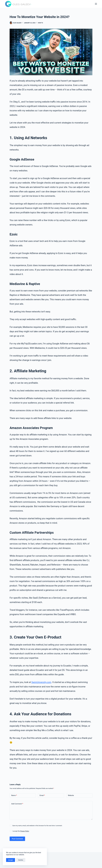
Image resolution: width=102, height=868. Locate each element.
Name (14, 795)
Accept (11, 860)
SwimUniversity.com (41, 682)
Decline (21, 860)
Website (71, 795)
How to (40, 23)
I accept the (21, 831)
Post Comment (17, 839)
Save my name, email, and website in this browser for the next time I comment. (37, 826)
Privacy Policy (25, 831)
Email (42, 795)
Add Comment (17, 804)
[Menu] (96, 4)
